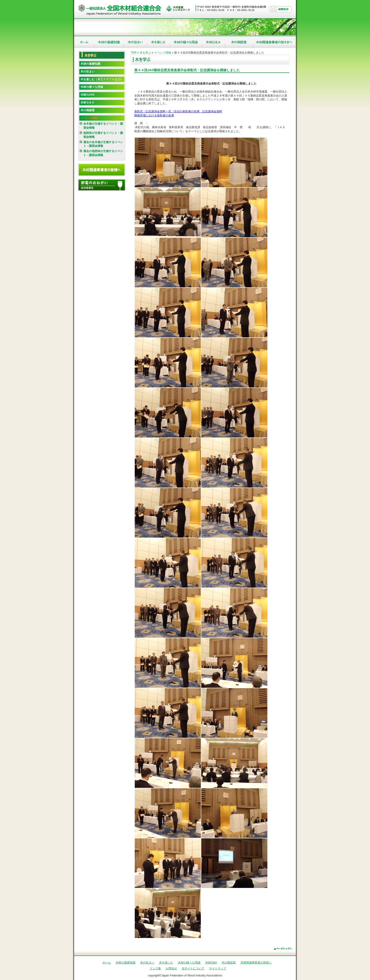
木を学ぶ (145, 53)
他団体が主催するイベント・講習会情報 (103, 135)
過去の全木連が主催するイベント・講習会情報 (103, 144)
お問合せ (280, 9)
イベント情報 (89, 118)
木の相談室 (239, 42)
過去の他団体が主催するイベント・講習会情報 (103, 153)
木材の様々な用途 (186, 42)
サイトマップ (218, 968)
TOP (134, 53)
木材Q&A (214, 42)
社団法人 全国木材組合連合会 (121, 9)
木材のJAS (87, 95)
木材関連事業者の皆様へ (274, 42)
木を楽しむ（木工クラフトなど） (102, 79)
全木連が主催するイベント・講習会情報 (103, 126)
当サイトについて (193, 968)
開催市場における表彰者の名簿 (154, 115)
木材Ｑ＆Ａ (87, 102)
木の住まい (136, 42)
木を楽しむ (159, 42)
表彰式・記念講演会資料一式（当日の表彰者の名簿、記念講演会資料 (178, 111)
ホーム (84, 42)
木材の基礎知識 (109, 42)
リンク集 (155, 968)
